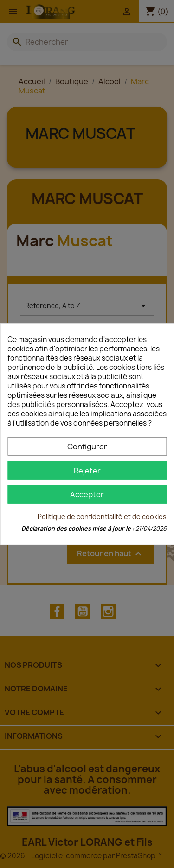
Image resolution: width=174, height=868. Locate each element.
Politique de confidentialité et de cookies (102, 516)
